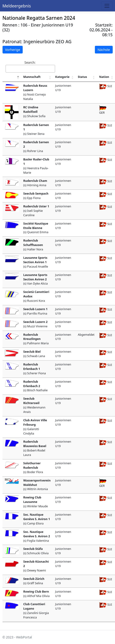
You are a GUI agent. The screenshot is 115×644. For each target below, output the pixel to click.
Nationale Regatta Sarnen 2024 (39, 18)
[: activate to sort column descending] (12, 77)
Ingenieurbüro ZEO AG (47, 41)
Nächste (104, 50)
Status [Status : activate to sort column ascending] (82, 77)
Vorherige (13, 50)
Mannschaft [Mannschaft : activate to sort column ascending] (32, 77)
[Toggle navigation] (107, 6)
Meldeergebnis (17, 6)
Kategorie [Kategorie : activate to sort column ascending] (62, 77)
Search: (30, 66)
